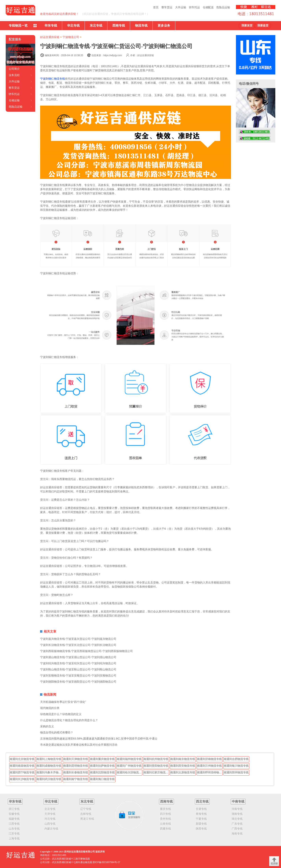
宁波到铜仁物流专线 (53, 79)
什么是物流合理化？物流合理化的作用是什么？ (69, 720)
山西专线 (50, 824)
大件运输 (181, 7)
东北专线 (96, 26)
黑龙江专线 (87, 819)
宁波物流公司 (71, 37)
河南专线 (237, 809)
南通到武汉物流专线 (49, 779)
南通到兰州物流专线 (209, 766)
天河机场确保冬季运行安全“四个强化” (63, 702)
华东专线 (51, 26)
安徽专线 (14, 814)
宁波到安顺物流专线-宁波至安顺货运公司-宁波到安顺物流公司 (78, 675)
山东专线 (14, 829)
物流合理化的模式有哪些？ (57, 732)
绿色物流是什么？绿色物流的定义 (61, 714)
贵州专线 (165, 819)
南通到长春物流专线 (76, 772)
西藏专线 (165, 829)
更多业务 (164, 26)
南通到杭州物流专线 (156, 759)
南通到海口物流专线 (102, 779)
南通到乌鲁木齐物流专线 (49, 772)
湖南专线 (237, 814)
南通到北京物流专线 (22, 759)
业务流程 (14, 75)
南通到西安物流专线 (183, 766)
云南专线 (165, 824)
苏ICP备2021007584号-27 (106, 862)
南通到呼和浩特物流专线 (210, 772)
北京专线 (50, 809)
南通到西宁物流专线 (22, 772)
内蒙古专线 (51, 829)
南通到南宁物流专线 (76, 779)
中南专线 (238, 801)
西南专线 (119, 26)
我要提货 (263, 26)
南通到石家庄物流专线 (156, 772)
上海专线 (14, 838)
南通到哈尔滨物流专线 (129, 772)
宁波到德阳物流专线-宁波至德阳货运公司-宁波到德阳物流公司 (78, 682)
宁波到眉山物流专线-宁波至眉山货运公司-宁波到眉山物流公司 (78, 657)
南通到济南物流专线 (209, 759)
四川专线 (165, 814)
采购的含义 (47, 726)
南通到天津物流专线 (76, 759)
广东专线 (237, 824)
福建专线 (14, 819)
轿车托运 (194, 7)
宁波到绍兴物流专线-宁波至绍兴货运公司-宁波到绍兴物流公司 (78, 663)
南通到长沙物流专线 (22, 779)
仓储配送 (208, 7)
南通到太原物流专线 (183, 772)
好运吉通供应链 (50, 37)
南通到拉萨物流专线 (102, 766)
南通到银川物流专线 (236, 766)
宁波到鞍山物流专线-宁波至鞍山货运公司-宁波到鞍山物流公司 (78, 669)
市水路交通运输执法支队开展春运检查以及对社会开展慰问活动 (79, 745)
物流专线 (141, 26)
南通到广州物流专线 (129, 766)
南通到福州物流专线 (129, 759)
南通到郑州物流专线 (236, 772)
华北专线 (73, 26)
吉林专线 (86, 814)
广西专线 (237, 829)
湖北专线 (237, 819)
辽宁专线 (86, 809)
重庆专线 (165, 809)
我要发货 (247, 26)
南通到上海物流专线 (49, 759)
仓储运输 (14, 100)
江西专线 (14, 824)
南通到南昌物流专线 (22, 766)
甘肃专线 (201, 809)
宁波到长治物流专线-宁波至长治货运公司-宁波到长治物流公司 (78, 645)
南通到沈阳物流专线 (102, 772)
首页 (156, 7)
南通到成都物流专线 (49, 766)
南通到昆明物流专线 (76, 766)
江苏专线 (14, 834)
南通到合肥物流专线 (236, 759)
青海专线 (201, 814)
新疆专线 (201, 824)
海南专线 (237, 834)
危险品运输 (223, 7)
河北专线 (50, 819)
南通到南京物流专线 (183, 759)
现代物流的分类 (50, 708)
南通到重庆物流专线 (102, 759)
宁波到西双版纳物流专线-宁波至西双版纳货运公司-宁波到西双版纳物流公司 (86, 651)
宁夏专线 (201, 819)
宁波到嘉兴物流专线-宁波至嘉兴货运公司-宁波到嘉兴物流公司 (78, 639)
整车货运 (167, 7)
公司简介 (14, 69)
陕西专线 (201, 829)
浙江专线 (14, 809)
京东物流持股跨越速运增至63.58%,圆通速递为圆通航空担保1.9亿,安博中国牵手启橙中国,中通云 (99, 739)
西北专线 (202, 801)
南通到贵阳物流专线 (156, 766)
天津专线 (50, 814)
